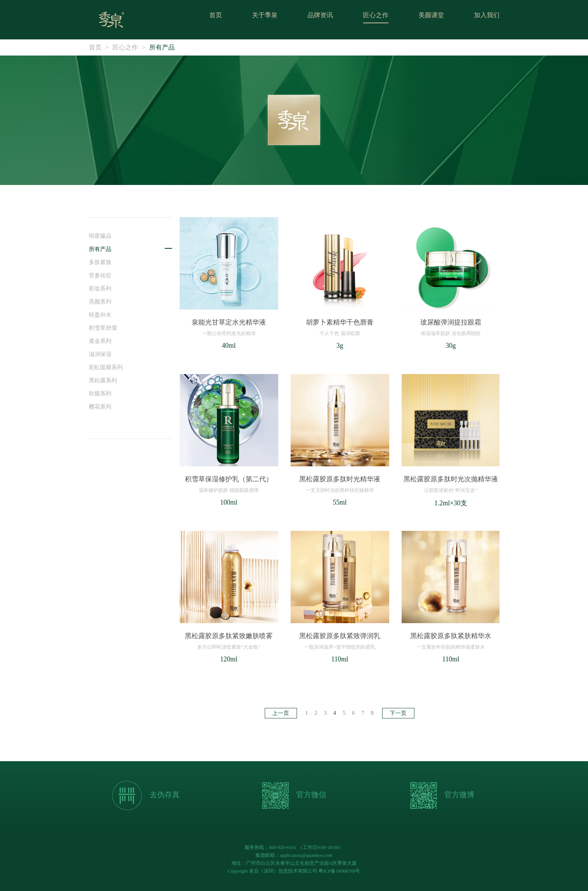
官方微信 (294, 796)
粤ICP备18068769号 (339, 871)
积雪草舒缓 (103, 328)
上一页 (281, 713)
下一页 (398, 713)
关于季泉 (265, 15)
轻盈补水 (100, 315)
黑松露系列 (103, 380)
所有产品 (162, 47)
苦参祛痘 (100, 275)
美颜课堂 (431, 15)
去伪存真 (146, 796)
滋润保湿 (100, 354)
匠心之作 (376, 15)
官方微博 (442, 796)
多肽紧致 (100, 262)
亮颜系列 (100, 302)
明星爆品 (100, 236)
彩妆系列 (100, 288)
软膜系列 (100, 394)
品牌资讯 (320, 15)
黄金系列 (100, 341)
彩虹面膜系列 (106, 367)
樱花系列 (100, 407)
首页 (216, 15)
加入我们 (487, 15)
